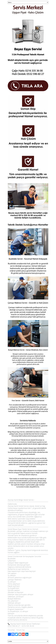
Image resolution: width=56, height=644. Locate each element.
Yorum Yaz (20, 630)
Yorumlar (11, 630)
